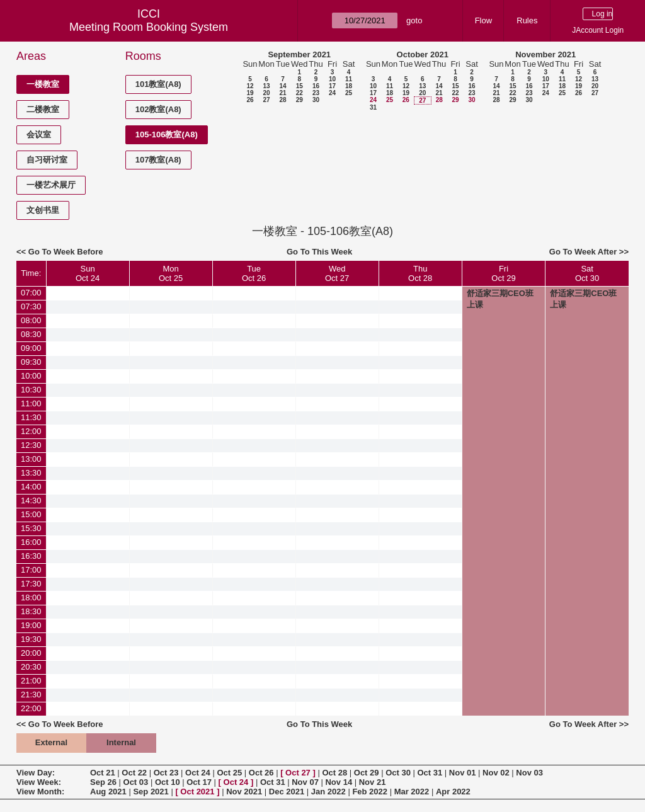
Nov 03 (529, 773)
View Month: (40, 792)
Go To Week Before (66, 252)
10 (332, 79)
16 (316, 86)
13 (266, 86)
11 (349, 79)
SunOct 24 (88, 273)
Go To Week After (583, 252)
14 (283, 86)
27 (266, 100)
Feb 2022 (370, 792)
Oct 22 (134, 773)
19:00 (31, 625)
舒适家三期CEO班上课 (500, 299)
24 (332, 93)
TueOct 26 (254, 273)
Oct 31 (430, 773)
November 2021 (545, 54)
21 (283, 93)
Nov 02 (496, 773)
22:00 (31, 708)
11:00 (31, 403)
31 (373, 107)
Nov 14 (339, 782)
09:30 (31, 362)
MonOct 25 (171, 273)
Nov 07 (305, 782)
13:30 (31, 473)
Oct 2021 (197, 792)
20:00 (31, 653)
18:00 (31, 598)
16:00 (31, 542)
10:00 (31, 376)
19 (250, 93)
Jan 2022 (328, 792)
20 (266, 93)
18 (349, 86)
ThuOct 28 (420, 273)
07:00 (31, 293)
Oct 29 (367, 773)
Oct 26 (261, 773)
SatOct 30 (587, 273)
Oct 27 (298, 773)
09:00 (31, 348)
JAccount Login (598, 30)
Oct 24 (198, 773)
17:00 (31, 570)
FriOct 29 (503, 273)
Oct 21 (103, 773)
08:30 (31, 334)
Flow (483, 20)
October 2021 (423, 54)
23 (316, 93)
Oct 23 (166, 773)
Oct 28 (334, 773)
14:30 (31, 500)
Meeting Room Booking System (149, 27)
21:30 (31, 695)
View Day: (36, 773)
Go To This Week (319, 252)
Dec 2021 (287, 792)
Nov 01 (463, 773)
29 (300, 100)
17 (332, 86)
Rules (527, 20)
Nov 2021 (244, 792)
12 (250, 86)
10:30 (31, 390)
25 (349, 93)
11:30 (31, 417)
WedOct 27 (337, 273)
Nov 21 (373, 782)
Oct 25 (229, 773)
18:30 (31, 611)
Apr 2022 (453, 792)
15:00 (31, 514)
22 (300, 93)
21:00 (31, 681)
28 (283, 100)
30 (316, 100)
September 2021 (299, 54)
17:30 (31, 584)
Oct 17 (199, 782)
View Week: (39, 782)
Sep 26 (103, 782)
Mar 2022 (412, 792)
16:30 (31, 556)
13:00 (31, 459)
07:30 (31, 306)
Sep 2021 (151, 792)
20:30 (31, 667)
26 (250, 100)
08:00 (31, 320)
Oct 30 (398, 773)
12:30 (31, 445)
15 (300, 86)
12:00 (31, 431)
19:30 (31, 639)
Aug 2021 (108, 792)
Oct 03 (136, 782)
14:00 (31, 487)
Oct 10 (168, 782)
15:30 (31, 528)
